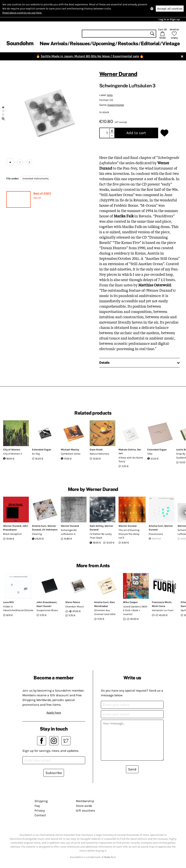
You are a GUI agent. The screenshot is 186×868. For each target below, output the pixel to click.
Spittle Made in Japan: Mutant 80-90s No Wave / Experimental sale (90, 56)
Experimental (116, 105)
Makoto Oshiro (127, 450)
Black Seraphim (12, 534)
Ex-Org (36, 454)
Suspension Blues (47, 610)
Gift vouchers (85, 810)
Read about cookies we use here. (22, 13)
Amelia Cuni (39, 526)
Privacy (40, 810)
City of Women (12, 450)
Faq (37, 806)
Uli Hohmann (50, 530)
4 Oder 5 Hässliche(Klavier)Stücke (18, 608)
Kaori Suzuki (44, 606)
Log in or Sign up (169, 19)
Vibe (150, 454)
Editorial (150, 43)
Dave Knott (96, 450)
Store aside (84, 806)
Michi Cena (158, 606)
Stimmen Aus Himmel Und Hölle (105, 612)
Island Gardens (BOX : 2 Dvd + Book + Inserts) (136, 610)
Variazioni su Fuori (163, 610)
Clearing (37, 534)
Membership (85, 801)
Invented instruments (36, 178)
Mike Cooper (130, 602)
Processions (156, 534)
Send (132, 769)
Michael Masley (70, 450)
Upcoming (104, 43)
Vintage (171, 43)
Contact (40, 815)
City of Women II (13, 454)
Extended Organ (42, 450)
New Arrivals (53, 43)
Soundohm (20, 43)
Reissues (80, 43)
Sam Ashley (97, 526)
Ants (110, 95)
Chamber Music (75, 606)
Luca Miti (9, 602)
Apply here (54, 713)
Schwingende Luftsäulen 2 (69, 532)
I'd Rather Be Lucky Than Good (101, 536)
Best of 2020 (42, 193)
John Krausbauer (46, 602)
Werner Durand (118, 74)
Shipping (41, 801)
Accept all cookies (170, 9)
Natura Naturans (99, 454)
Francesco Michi (162, 602)
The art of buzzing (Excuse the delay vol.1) (129, 534)
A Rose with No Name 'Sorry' (131, 460)
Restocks (128, 43)
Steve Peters (73, 602)
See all (37, 198)
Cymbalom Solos (71, 454)
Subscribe (54, 773)
